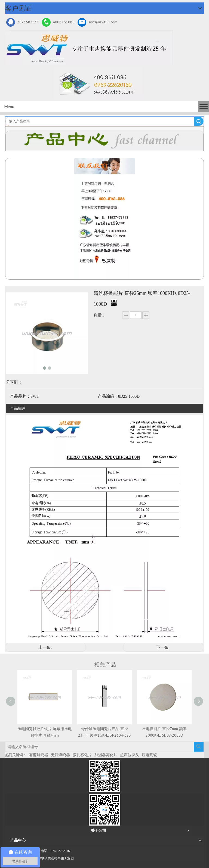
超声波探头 (130, 755)
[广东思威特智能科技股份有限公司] (98, 84)
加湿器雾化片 (106, 755)
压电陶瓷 (149, 755)
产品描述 (18, 408)
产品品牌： (20, 396)
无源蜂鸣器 (60, 755)
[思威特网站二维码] (104, 810)
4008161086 (58, 22)
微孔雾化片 (82, 755)
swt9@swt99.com (97, 22)
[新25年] (89, 48)
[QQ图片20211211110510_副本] (105, 219)
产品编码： (108, 396)
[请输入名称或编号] (100, 747)
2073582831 (23, 22)
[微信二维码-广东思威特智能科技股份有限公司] (104, 776)
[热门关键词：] (199, 747)
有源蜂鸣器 (39, 755)
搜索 (199, 121)
